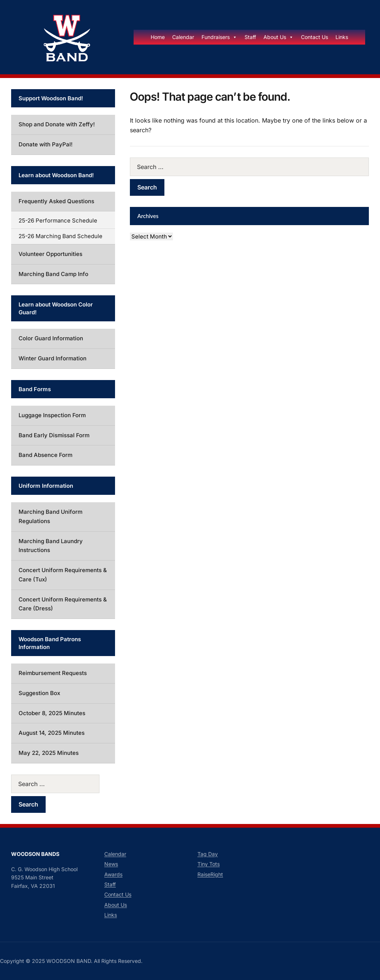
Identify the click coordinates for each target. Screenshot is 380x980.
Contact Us (315, 37)
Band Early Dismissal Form (54, 435)
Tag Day (208, 854)
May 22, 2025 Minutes (49, 753)
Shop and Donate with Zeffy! (57, 124)
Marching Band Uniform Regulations (50, 516)
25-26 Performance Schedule (58, 220)
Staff (250, 37)
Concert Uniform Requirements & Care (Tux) (63, 575)
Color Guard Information (51, 338)
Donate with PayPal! (46, 144)
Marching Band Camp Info (53, 274)
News (111, 864)
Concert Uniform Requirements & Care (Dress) (63, 604)
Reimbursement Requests (53, 673)
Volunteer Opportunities (50, 254)
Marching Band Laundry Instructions (51, 546)
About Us (279, 37)
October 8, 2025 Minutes (52, 713)
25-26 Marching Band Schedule (60, 236)
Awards (113, 874)
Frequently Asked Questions (56, 201)
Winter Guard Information (53, 358)
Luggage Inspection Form (52, 415)
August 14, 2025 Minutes (52, 733)
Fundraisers (219, 37)
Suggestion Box (39, 693)
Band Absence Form (45, 455)
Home (158, 37)
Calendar (183, 37)
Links (342, 37)
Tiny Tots (209, 864)
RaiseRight (210, 874)
